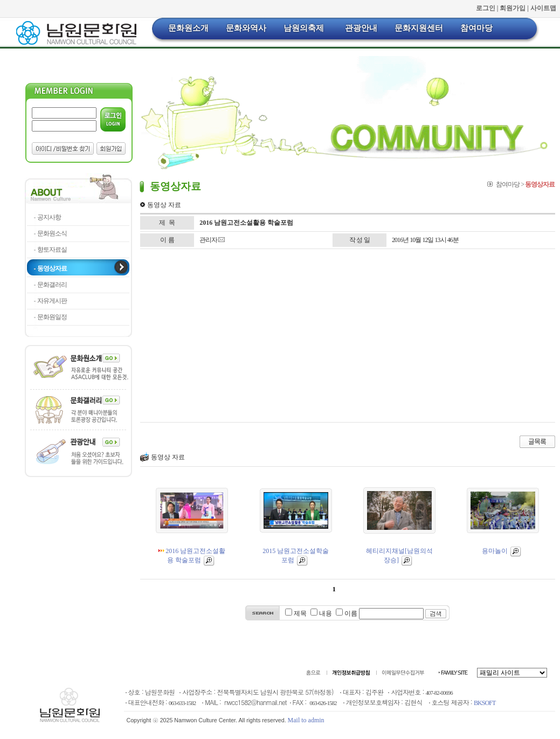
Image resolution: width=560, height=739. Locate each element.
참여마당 (476, 28)
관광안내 (361, 28)
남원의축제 (304, 28)
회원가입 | (515, 8)
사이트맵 (543, 8)
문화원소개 (188, 28)
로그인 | (488, 8)
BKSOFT (485, 703)
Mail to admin (306, 720)
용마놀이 (502, 551)
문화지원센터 (419, 28)
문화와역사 (246, 28)
